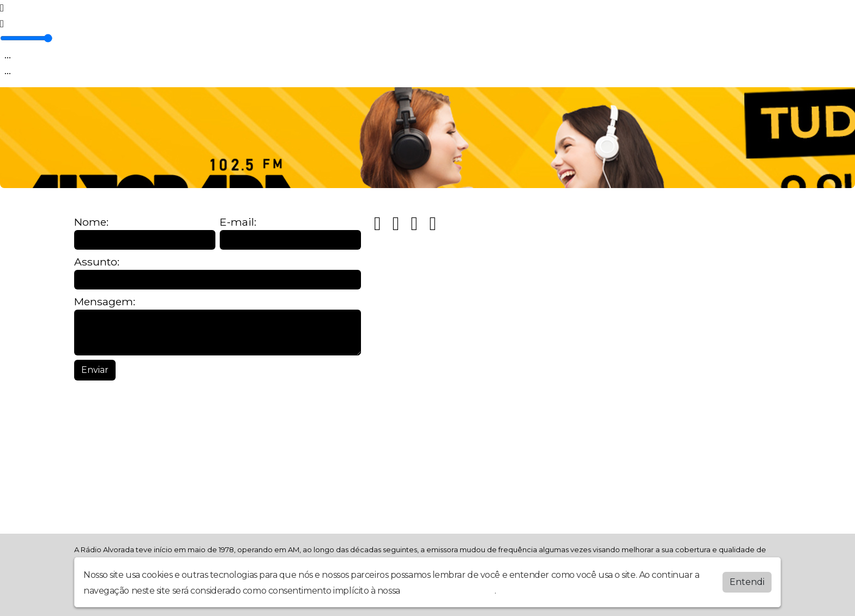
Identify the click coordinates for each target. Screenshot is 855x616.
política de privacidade (448, 591)
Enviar (95, 370)
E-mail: (238, 222)
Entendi (747, 582)
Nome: (91, 222)
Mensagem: (105, 302)
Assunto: (97, 262)
